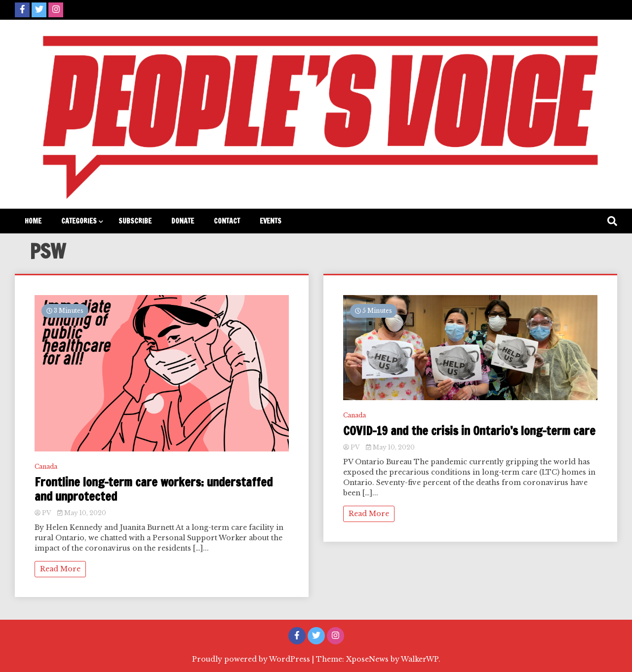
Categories (79, 221)
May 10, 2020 (82, 513)
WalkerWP (420, 659)
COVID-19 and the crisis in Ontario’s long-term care (469, 431)
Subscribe (135, 221)
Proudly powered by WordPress (252, 659)
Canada (46, 467)
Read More (60, 569)
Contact (227, 221)
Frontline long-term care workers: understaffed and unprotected (154, 489)
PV (43, 513)
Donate (183, 221)
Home (33, 221)
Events (271, 221)
